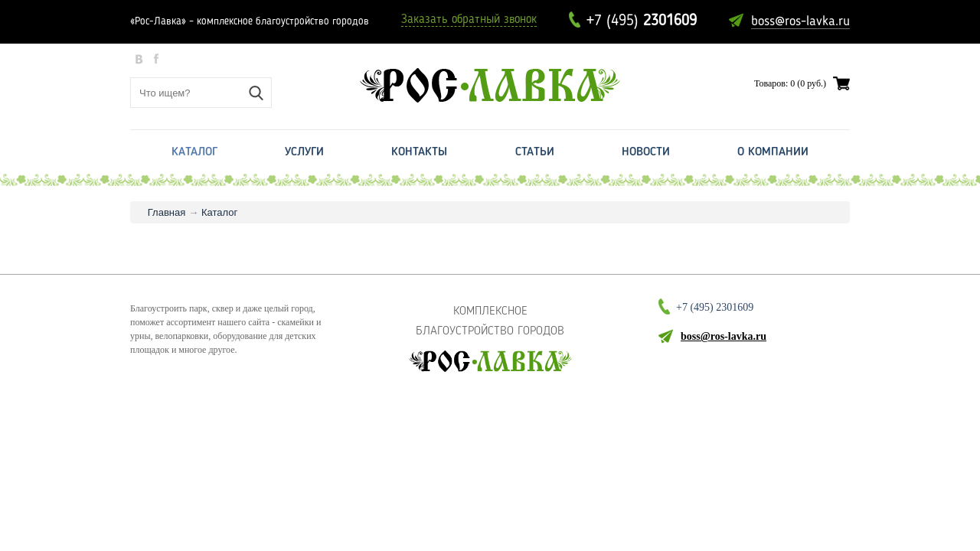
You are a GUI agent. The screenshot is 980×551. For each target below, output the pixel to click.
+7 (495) (642, 21)
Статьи (535, 152)
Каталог (194, 152)
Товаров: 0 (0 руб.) (790, 83)
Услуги (304, 152)
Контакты (419, 152)
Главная (167, 212)
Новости (646, 152)
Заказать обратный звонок (469, 20)
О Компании (773, 152)
